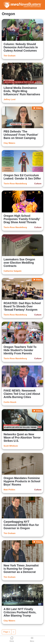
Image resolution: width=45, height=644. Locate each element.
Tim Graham (10, 56)
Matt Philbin (9, 490)
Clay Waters (9, 143)
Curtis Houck (10, 402)
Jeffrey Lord (9, 99)
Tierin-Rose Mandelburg (15, 184)
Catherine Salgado (13, 271)
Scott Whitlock (11, 446)
